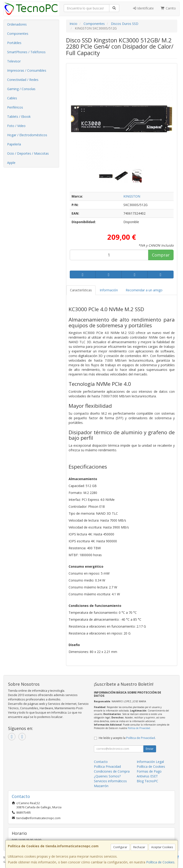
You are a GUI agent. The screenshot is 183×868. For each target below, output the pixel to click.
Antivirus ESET (147, 776)
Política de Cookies (160, 862)
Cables (12, 98)
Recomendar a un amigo (144, 290)
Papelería (14, 144)
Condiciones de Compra (112, 771)
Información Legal (150, 762)
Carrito (168, 8)
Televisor (14, 61)
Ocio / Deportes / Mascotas (28, 153)
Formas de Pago (149, 771)
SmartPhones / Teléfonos (26, 52)
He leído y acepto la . (127, 738)
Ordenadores (17, 24)
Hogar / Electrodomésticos (27, 135)
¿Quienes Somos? (107, 776)
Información (109, 290)
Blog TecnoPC (147, 781)
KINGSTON (132, 196)
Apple (11, 163)
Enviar (150, 749)
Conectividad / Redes (23, 80)
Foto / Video (16, 126)
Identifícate (143, 8)
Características (81, 290)
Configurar (120, 847)
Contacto (101, 762)
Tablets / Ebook (19, 117)
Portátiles (14, 43)
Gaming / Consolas (21, 89)
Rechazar (139, 847)
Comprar (161, 255)
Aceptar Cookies (162, 847)
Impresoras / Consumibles (27, 70)
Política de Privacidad (139, 728)
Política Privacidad (107, 766)
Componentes (18, 34)
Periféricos (15, 107)
